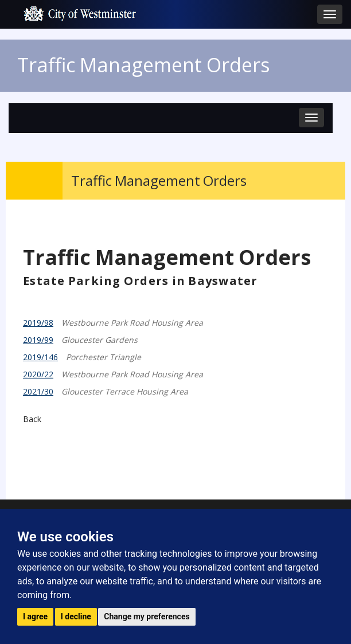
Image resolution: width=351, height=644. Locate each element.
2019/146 (40, 357)
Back (32, 419)
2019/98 (38, 323)
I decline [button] (76, 616)
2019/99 (38, 340)
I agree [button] (35, 616)
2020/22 (38, 374)
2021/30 (38, 391)
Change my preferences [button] (147, 616)
